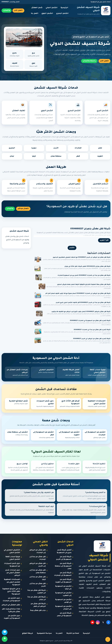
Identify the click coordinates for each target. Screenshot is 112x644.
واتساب (7, 10)
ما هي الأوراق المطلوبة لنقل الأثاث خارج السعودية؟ (11, 592)
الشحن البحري (62, 13)
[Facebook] (108, 622)
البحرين (12, 148)
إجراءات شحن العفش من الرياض (17, 373)
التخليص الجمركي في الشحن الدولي (12, 551)
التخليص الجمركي (43, 371)
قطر (78, 156)
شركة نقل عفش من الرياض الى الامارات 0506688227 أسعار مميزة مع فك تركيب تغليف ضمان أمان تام (78, 294)
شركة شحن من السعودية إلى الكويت (63, 581)
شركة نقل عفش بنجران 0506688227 (90, 229)
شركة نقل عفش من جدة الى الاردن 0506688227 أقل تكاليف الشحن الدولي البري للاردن (83, 303)
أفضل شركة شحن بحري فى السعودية (64, 551)
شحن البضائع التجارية (17, 403)
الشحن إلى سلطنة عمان (17, 434)
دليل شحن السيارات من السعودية (12, 565)
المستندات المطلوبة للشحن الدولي (95, 404)
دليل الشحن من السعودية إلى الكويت (12, 617)
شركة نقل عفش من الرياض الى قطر (38, 605)
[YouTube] (92, 622)
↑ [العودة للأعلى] (108, 639)
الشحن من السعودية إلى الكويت (69, 435)
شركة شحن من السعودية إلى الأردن (64, 558)
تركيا (34, 156)
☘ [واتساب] (5, 639)
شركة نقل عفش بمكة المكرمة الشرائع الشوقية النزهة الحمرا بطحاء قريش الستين (84, 285)
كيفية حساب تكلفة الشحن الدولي (95, 373)
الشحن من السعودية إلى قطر (43, 435)
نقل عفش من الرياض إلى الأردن (38, 565)
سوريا (34, 148)
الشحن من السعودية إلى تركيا (63, 588)
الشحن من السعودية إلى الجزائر (63, 608)
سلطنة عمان (56, 156)
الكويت (100, 156)
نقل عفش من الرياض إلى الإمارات (38, 551)
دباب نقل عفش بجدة (38, 611)
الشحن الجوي (47, 13)
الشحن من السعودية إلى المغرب (63, 594)
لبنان (12, 156)
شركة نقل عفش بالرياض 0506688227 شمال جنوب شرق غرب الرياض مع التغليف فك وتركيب (81, 312)
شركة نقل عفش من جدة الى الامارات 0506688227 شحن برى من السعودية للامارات (84, 275)
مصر (100, 148)
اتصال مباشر (23, 209)
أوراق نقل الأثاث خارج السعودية (69, 404)
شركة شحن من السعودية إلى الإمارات (63, 574)
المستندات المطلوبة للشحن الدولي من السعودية (12, 582)
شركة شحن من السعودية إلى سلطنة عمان (63, 566)
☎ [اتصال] (5, 632)
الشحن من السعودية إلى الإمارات (95, 435)
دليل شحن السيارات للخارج (43, 404)
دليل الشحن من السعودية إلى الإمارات (11, 600)
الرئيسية (64, 8)
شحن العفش (37, 8)
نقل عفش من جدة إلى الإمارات (38, 558)
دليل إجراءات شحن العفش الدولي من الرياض (13, 573)
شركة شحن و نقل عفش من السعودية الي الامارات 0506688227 (90, 321)
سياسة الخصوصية (44, 633)
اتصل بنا (35, 13)
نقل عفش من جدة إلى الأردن (38, 585)
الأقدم (72, 248)
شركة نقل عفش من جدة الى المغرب (37, 592)
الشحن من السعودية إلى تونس (63, 601)
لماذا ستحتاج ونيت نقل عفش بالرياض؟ (11, 610)
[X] (103, 622)
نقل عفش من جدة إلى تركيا (38, 578)
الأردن (56, 148)
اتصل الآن (18, 10)
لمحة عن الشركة (73, 633)
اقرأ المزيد (104, 240)
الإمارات (78, 148)
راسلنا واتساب (89, 61)
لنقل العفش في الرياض (11, 605)
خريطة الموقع (28, 633)
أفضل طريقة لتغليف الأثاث (69, 373)
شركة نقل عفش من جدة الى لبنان (37, 598)
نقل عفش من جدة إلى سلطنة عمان (38, 572)
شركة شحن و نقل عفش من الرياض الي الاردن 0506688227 (92, 339)
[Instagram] (98, 622)
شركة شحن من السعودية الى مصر (64, 615)
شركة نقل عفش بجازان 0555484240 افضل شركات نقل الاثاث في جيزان (87, 266)
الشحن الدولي (52, 8)
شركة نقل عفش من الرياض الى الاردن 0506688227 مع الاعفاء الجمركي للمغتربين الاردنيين (82, 257)
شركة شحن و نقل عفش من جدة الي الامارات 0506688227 (92, 330)
